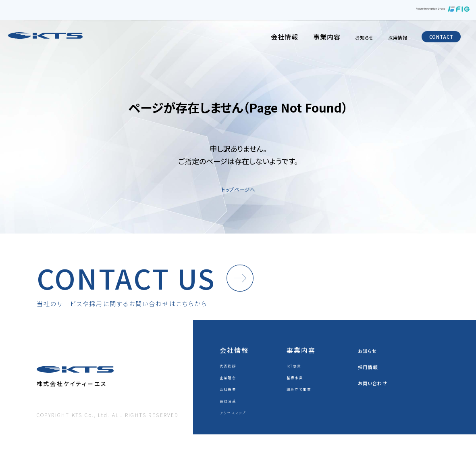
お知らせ (337, 39)
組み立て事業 (303, 400)
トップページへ (238, 188)
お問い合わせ (379, 393)
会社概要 (231, 400)
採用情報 (378, 39)
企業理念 (231, 388)
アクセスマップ (237, 423)
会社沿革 (231, 411)
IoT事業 (297, 376)
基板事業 (298, 388)
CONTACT (434, 39)
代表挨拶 (231, 376)
